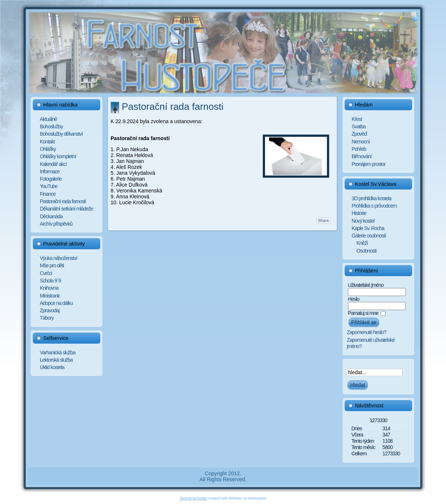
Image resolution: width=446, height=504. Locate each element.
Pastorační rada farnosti (173, 107)
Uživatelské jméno (366, 285)
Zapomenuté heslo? (367, 332)
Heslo (354, 299)
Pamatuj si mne (363, 313)
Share (323, 220)
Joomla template (193, 498)
